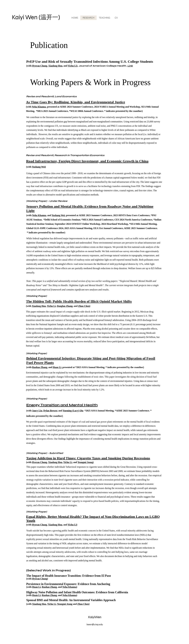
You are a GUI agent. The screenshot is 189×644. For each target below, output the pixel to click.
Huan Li (57, 367)
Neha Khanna (39, 107)
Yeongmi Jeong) (86, 462)
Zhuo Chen (84, 306)
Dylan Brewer (50, 411)
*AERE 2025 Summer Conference (132, 411)
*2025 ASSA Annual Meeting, (99, 411)
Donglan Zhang (65, 306)
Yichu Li (72, 66)
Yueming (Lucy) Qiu (73, 411)
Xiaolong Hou (55, 66)
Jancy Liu (37, 411)
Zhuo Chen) (83, 604)
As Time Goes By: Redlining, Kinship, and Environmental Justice (76, 102)
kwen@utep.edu (95, 625)
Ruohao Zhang (40, 367)
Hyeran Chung (40, 66)
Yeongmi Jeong (65, 604)
